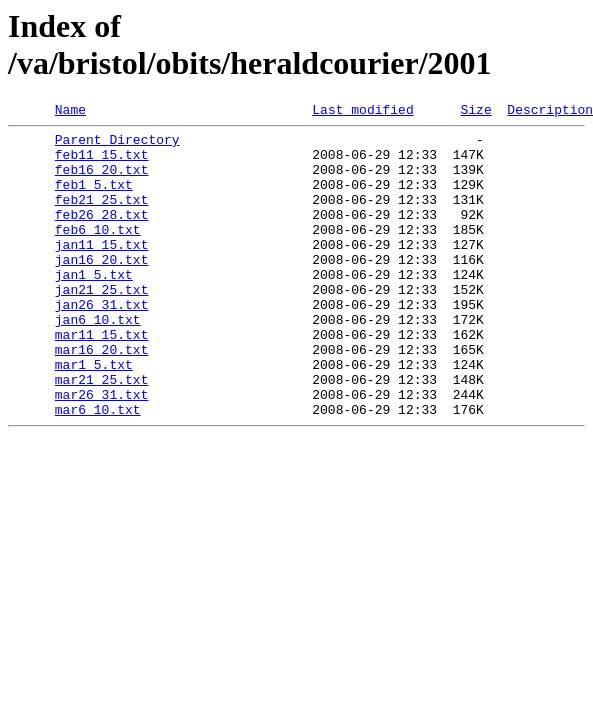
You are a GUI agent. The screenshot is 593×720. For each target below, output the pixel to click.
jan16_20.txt (102, 289)
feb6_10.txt (98, 253)
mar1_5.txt (94, 415)
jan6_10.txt (98, 361)
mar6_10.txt (98, 469)
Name (70, 112)
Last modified (362, 112)
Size (475, 112)
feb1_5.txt (94, 199)
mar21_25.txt (102, 433)
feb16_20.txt (102, 181)
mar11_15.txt (102, 379)
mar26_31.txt (102, 451)
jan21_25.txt (102, 325)
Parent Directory (117, 145)
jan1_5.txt (94, 307)
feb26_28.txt (102, 235)
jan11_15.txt (102, 271)
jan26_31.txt (102, 343)
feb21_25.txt (102, 217)
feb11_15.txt (102, 163)
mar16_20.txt (102, 397)
